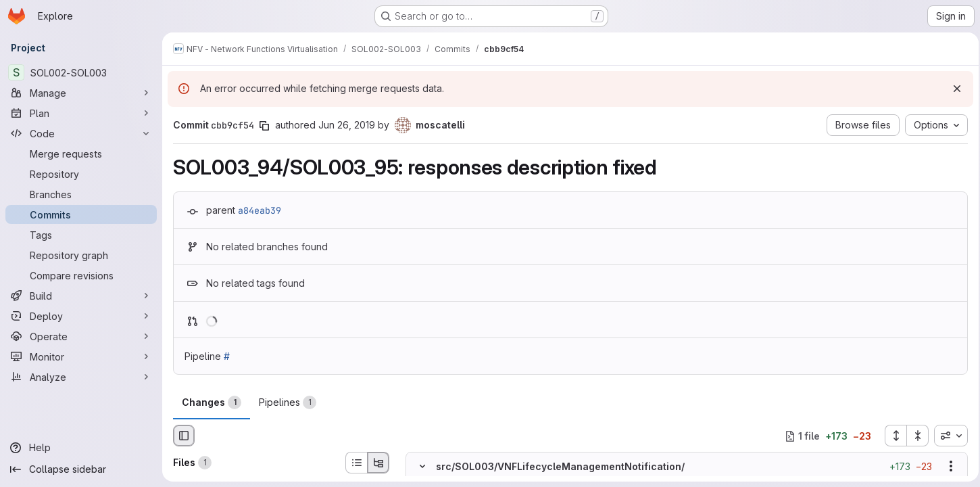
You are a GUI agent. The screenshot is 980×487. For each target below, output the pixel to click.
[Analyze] (81, 377)
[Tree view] (378, 463)
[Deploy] (81, 316)
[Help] (81, 448)
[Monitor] (81, 356)
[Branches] (81, 194)
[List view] (356, 463)
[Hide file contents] (422, 467)
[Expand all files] (891, 436)
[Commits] (81, 214)
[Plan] (81, 113)
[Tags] (81, 235)
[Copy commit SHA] (264, 126)
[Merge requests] (81, 154)
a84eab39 (260, 210)
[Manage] (81, 93)
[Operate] (81, 336)
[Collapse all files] (914, 436)
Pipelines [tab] (288, 402)
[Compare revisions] (81, 275)
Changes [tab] (212, 402)
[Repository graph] (81, 255)
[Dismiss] (953, 89)
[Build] (81, 296)
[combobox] (947, 436)
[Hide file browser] (184, 436)
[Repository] (81, 174)
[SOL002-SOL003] (81, 72)
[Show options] (947, 467)
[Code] (81, 133)
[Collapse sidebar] (81, 469)
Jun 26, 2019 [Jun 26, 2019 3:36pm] (347, 125)
